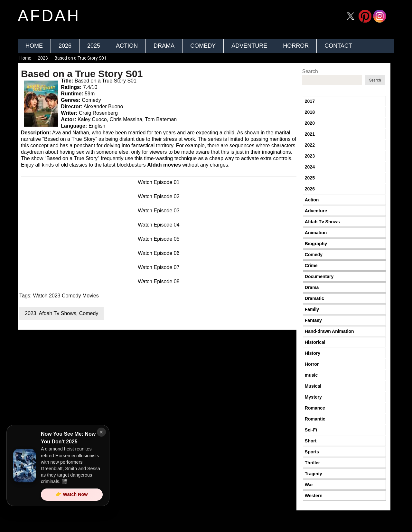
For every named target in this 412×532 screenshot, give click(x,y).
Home (34, 46)
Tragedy (314, 474)
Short (311, 441)
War (309, 485)
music (311, 375)
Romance (315, 408)
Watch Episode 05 (159, 239)
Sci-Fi (311, 430)
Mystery (313, 397)
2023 (43, 58)
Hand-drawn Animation (329, 331)
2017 (310, 101)
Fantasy (313, 320)
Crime (311, 266)
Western (314, 496)
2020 (310, 123)
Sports (312, 452)
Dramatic (314, 298)
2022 (310, 145)
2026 (65, 46)
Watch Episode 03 (159, 211)
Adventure (249, 46)
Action (127, 46)
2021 (310, 134)
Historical (315, 342)
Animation (316, 233)
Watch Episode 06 (159, 253)
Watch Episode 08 (159, 281)
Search (310, 71)
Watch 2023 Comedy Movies (66, 296)
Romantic (315, 419)
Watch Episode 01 (159, 182)
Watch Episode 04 (159, 225)
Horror (296, 46)
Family (312, 309)
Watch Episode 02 (159, 196)
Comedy (203, 46)
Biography (316, 244)
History (313, 353)
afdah (49, 16)
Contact (338, 46)
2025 (94, 46)
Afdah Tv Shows (58, 313)
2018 (310, 112)
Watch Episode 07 (159, 267)
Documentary (319, 276)
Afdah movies (164, 165)
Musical (313, 386)
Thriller (312, 463)
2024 (310, 167)
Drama (164, 46)
